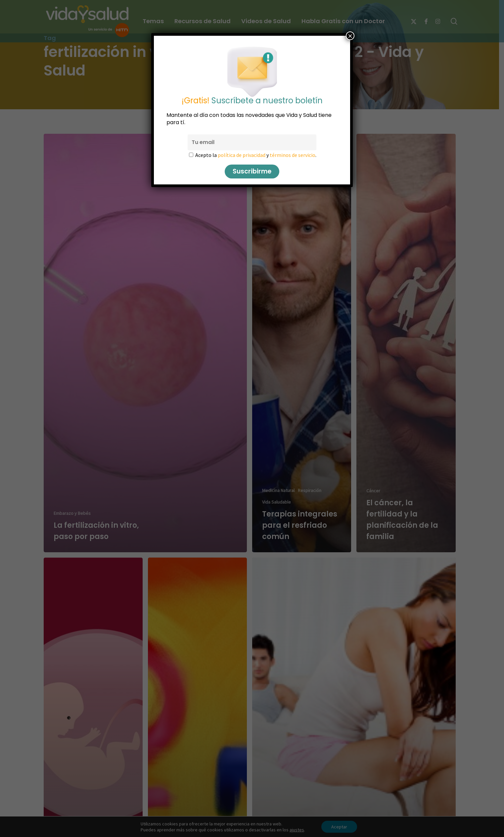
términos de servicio (293, 155)
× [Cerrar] (350, 36)
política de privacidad (242, 155)
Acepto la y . (256, 155)
